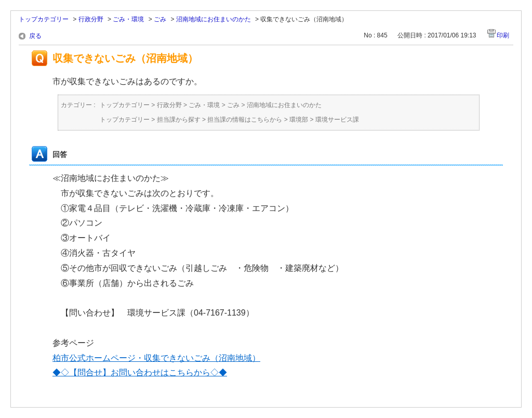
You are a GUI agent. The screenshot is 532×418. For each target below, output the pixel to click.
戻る (35, 36)
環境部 (299, 120)
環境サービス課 (337, 120)
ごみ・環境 (128, 19)
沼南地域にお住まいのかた (214, 19)
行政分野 (91, 19)
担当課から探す (179, 120)
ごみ (160, 19)
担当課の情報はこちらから (245, 120)
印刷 (503, 35)
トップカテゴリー (44, 19)
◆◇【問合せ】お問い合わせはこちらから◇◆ (140, 373)
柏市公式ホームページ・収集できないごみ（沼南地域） (156, 358)
